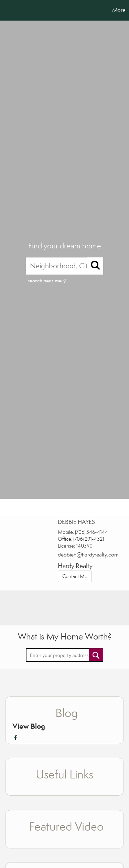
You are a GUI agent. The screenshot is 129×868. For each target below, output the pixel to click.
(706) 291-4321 (89, 539)
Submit (96, 655)
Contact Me (75, 576)
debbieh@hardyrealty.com (88, 555)
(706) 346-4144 (92, 532)
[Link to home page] (6, 10)
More (119, 10)
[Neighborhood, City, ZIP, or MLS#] (64, 266)
